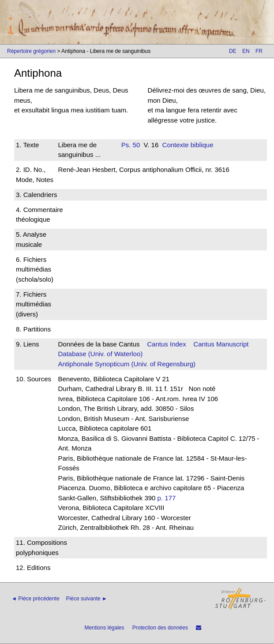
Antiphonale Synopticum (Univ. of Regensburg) (127, 364)
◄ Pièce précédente (36, 599)
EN (246, 51)
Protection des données (160, 628)
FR (259, 51)
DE (233, 51)
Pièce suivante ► (87, 599)
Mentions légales (104, 628)
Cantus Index (166, 344)
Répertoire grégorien (31, 51)
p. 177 (167, 498)
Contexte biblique (188, 145)
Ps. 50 (131, 145)
